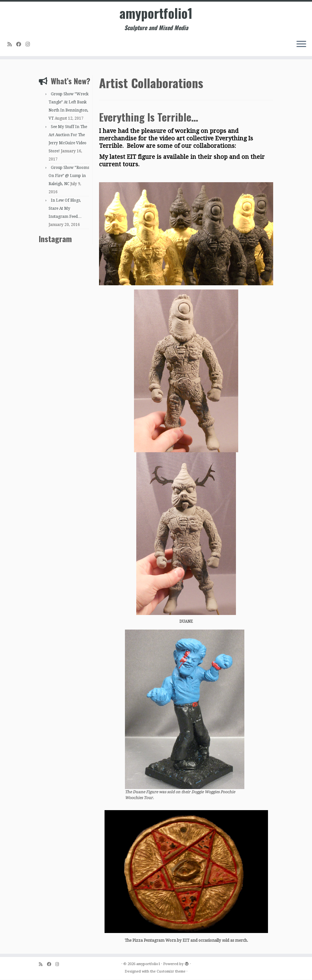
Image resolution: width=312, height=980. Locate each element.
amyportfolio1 (156, 13)
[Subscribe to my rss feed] (12, 44)
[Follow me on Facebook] (21, 44)
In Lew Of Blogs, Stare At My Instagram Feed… (65, 209)
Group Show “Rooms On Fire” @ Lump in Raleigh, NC (69, 176)
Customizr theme (171, 972)
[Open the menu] (301, 44)
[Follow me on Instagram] (30, 44)
